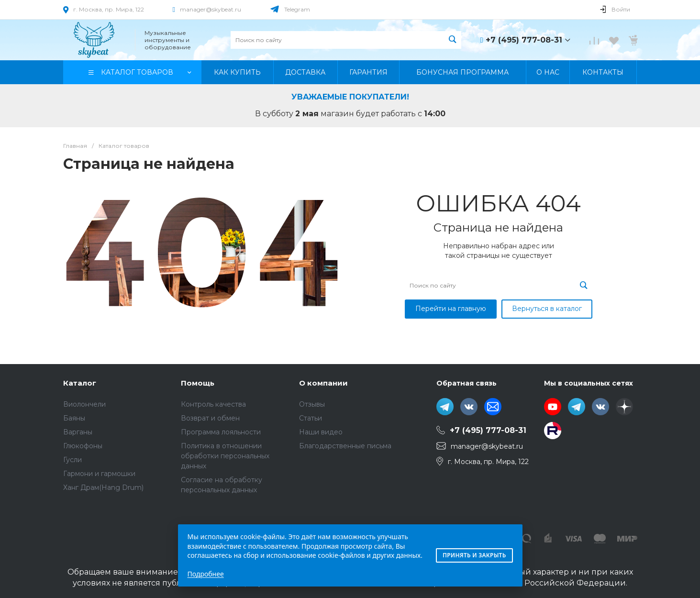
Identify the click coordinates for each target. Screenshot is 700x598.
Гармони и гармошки (99, 474)
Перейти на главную (451, 309)
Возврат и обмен (210, 418)
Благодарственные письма (345, 446)
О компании (323, 383)
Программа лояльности (221, 432)
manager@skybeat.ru (211, 9)
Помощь (198, 383)
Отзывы (312, 404)
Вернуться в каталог (547, 309)
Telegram (297, 9)
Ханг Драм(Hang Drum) (103, 487)
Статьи (311, 418)
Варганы (78, 432)
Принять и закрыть (474, 555)
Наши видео (321, 432)
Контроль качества (213, 404)
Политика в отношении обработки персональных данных (225, 456)
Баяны (74, 418)
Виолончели (84, 404)
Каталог (80, 383)
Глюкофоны (83, 446)
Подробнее (206, 574)
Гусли (72, 460)
